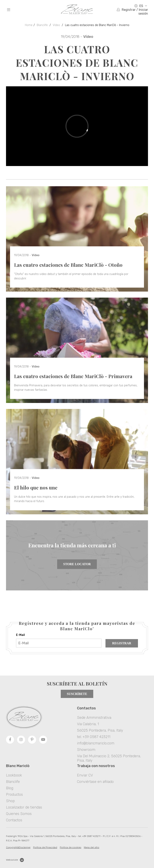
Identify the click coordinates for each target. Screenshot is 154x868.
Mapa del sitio (92, 847)
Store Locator (77, 564)
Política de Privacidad (45, 847)
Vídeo (56, 25)
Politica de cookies (70, 847)
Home (29, 25)
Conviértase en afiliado (95, 782)
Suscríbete (77, 694)
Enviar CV (85, 775)
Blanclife (42, 25)
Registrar (122, 643)
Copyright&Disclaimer (18, 847)
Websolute (15, 860)
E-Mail (20, 635)
